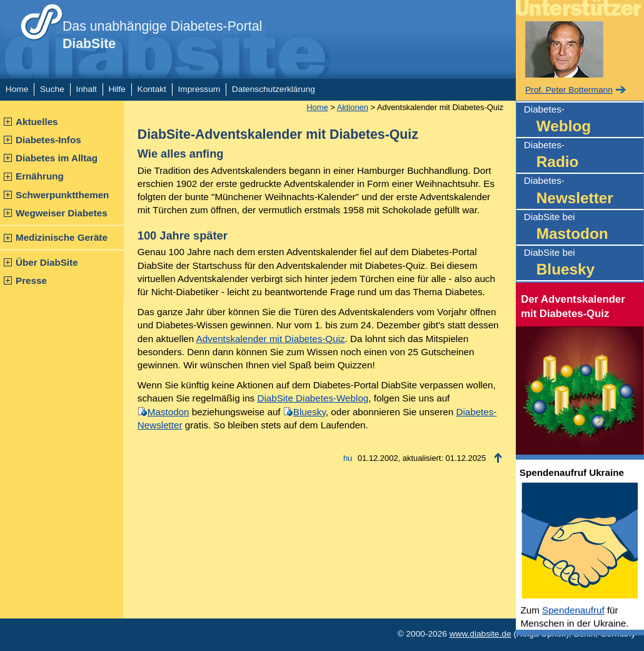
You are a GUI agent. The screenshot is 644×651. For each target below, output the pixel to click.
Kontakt (152, 89)
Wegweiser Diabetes (62, 213)
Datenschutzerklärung (274, 89)
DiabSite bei (584, 228)
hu (348, 458)
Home (17, 89)
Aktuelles (37, 122)
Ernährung (40, 176)
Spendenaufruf (573, 610)
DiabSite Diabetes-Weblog (313, 398)
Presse (31, 280)
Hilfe (117, 89)
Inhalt (86, 89)
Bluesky (309, 412)
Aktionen (353, 107)
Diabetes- (584, 120)
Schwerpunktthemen (62, 195)
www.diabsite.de (480, 634)
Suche (52, 89)
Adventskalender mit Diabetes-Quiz (271, 339)
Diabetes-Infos (48, 140)
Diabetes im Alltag (57, 158)
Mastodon (169, 412)
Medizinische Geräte (62, 237)
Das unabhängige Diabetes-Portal (162, 35)
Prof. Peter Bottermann (569, 90)
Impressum (199, 89)
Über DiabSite (47, 262)
